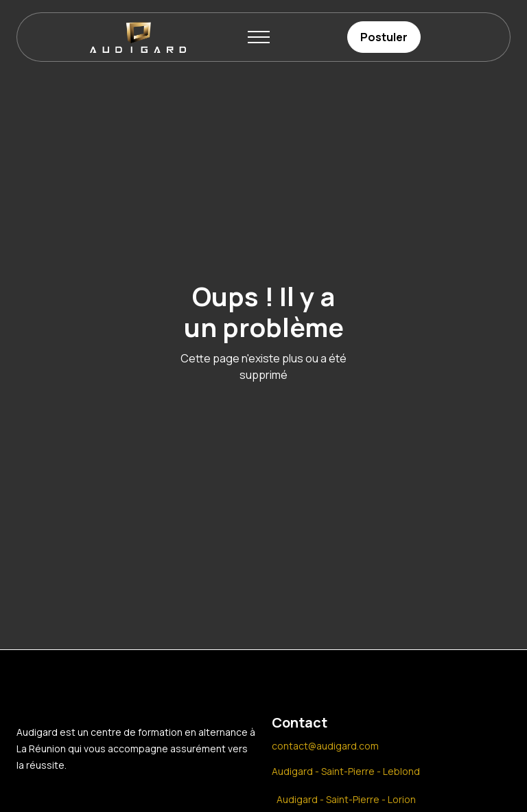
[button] (259, 37)
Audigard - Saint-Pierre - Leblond (346, 771)
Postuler (384, 37)
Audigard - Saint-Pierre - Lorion (346, 799)
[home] (138, 37)
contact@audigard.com (325, 746)
